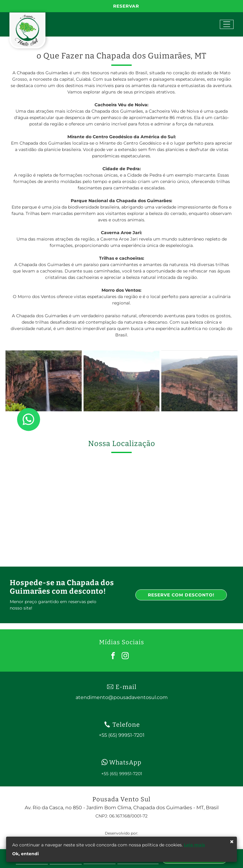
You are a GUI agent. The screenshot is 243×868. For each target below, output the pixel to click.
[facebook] (113, 656)
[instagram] (125, 656)
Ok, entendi (25, 854)
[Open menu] (227, 24)
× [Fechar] (232, 842)
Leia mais (194, 845)
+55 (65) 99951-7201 (122, 774)
